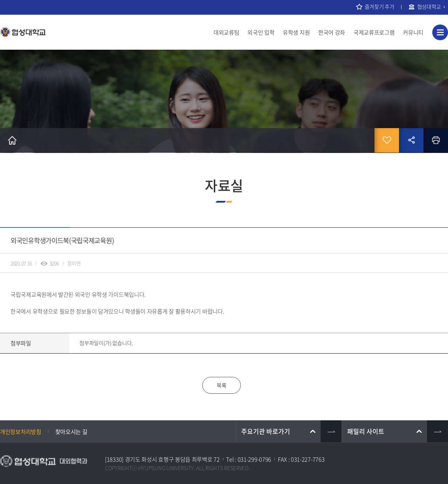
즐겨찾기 (387, 140)
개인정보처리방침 (21, 432)
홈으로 (12, 140)
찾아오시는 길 (71, 432)
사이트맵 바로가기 (440, 32)
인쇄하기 (436, 140)
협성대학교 (429, 7)
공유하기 (411, 140)
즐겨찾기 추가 (380, 7)
